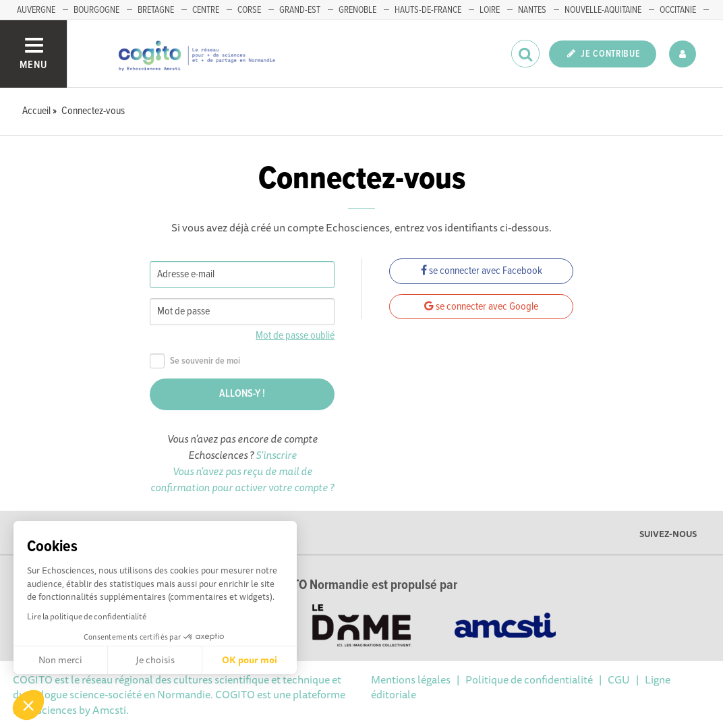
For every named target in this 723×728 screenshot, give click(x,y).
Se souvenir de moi (195, 361)
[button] (28, 705)
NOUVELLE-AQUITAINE (603, 10)
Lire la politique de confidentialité (87, 616)
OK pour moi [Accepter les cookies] (250, 660)
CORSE (249, 10)
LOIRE (490, 10)
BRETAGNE (156, 10)
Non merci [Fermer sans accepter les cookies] (60, 660)
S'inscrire (276, 455)
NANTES (532, 10)
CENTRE (206, 10)
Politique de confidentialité (529, 679)
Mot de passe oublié (295, 336)
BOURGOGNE (96, 10)
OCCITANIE (678, 10)
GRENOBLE (357, 10)
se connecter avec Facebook (482, 271)
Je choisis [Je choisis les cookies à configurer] (155, 660)
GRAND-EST (300, 10)
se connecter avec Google (481, 307)
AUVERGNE (36, 10)
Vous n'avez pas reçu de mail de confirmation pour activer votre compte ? (242, 479)
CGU (619, 679)
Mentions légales (411, 679)
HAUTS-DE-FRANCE (428, 10)
